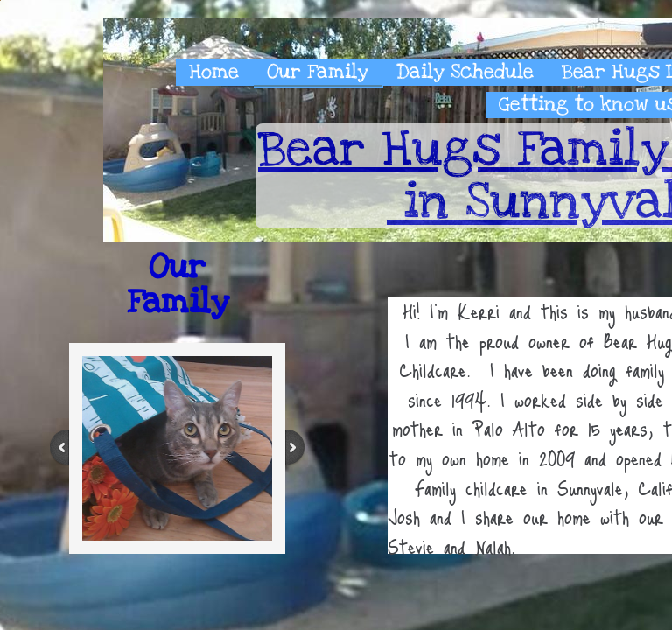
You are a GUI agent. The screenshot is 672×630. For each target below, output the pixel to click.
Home (214, 72)
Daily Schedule (465, 72)
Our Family (318, 72)
